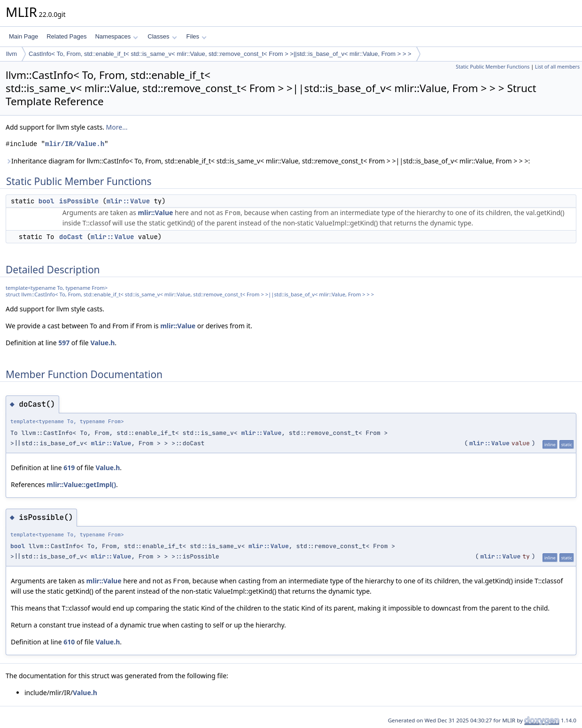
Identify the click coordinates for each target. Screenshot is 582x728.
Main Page (23, 36)
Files (197, 36)
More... (117, 127)
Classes (162, 36)
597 (64, 343)
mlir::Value (128, 201)
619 (69, 468)
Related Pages (66, 36)
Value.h (102, 343)
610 (69, 642)
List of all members (557, 67)
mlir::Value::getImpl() (81, 484)
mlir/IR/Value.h (75, 144)
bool (47, 201)
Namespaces (116, 36)
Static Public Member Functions (493, 67)
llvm (12, 54)
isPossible (79, 201)
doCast (71, 237)
